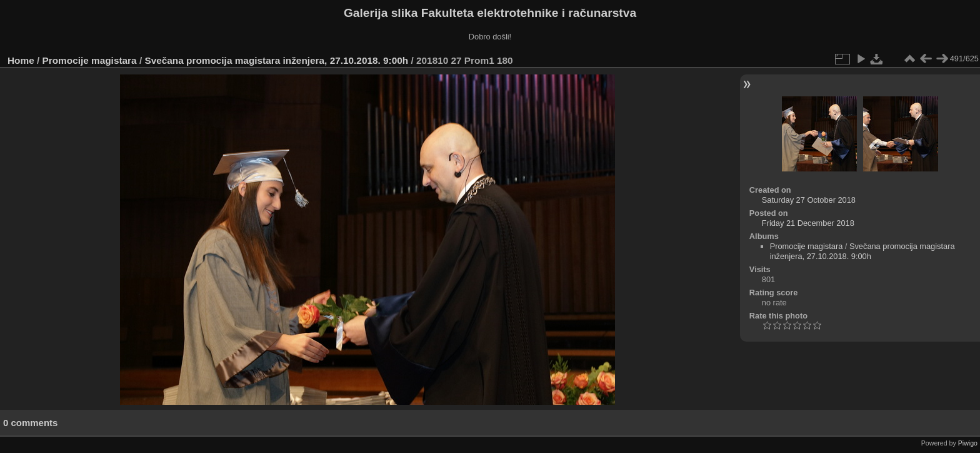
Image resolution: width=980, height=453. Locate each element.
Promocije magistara (90, 60)
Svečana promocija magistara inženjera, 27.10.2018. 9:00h (276, 60)
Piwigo (968, 443)
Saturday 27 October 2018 (809, 200)
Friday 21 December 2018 (808, 223)
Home (21, 60)
